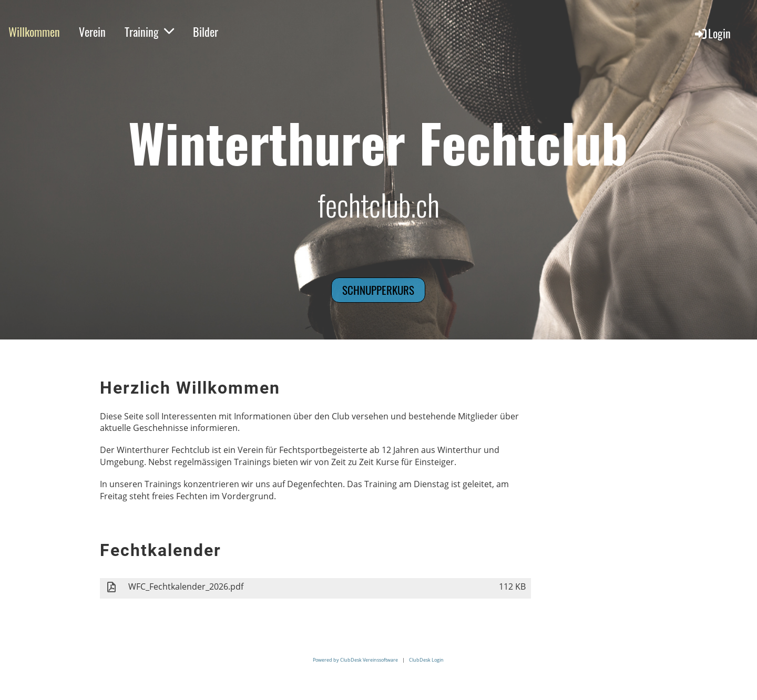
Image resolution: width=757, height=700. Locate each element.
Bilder (206, 32)
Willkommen (34, 32)
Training (149, 32)
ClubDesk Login (426, 660)
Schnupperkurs (378, 290)
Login (712, 33)
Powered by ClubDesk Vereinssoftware (355, 660)
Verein (92, 32)
